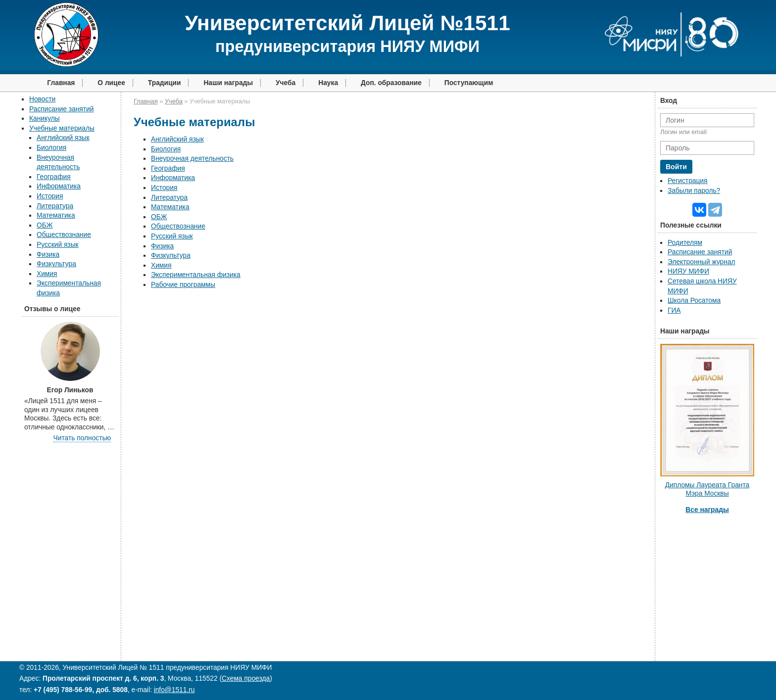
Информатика (59, 186)
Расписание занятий (61, 109)
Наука (328, 83)
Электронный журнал (702, 262)
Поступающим (469, 83)
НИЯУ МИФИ (688, 271)
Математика (56, 215)
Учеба (286, 83)
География (54, 177)
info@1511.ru (174, 690)
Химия (47, 274)
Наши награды (228, 83)
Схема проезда (246, 678)
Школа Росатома (694, 301)
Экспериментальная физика (196, 275)
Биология (51, 148)
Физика (48, 255)
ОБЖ (45, 225)
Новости (42, 99)
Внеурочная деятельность (192, 159)
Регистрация (687, 181)
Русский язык (58, 245)
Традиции (165, 83)
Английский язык (63, 138)
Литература (55, 206)
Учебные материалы (62, 128)
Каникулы (45, 118)
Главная (61, 83)
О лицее (111, 83)
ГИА (674, 310)
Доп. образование (391, 83)
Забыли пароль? (694, 191)
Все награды (707, 510)
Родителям (685, 243)
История (50, 196)
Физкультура (56, 264)
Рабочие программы (183, 285)
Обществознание (64, 235)
